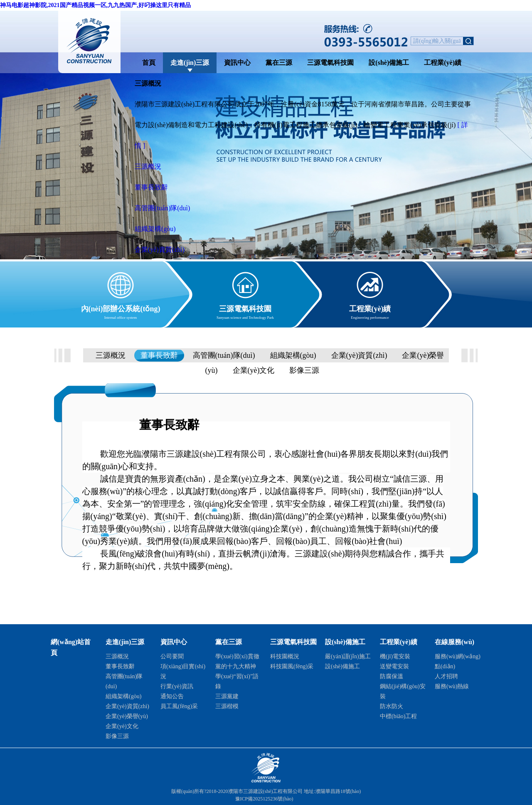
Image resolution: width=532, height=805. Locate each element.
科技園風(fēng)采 (292, 666)
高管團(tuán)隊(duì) (162, 208)
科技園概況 (285, 656)
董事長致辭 (151, 187)
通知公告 (172, 696)
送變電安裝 (394, 666)
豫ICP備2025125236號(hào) (264, 799)
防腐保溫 (392, 676)
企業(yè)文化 (254, 370)
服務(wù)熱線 (452, 686)
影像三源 (304, 370)
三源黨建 (227, 696)
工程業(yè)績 (443, 63)
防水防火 (392, 706)
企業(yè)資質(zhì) (160, 250)
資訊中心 (237, 63)
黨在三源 (279, 63)
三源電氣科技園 (330, 63)
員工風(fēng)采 (179, 706)
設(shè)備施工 (389, 63)
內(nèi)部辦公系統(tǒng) (121, 307)
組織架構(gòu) (155, 229)
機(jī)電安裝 (395, 656)
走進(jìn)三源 (190, 63)
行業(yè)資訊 (177, 686)
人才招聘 (446, 676)
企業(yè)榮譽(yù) (127, 716)
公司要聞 (172, 656)
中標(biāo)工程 (398, 716)
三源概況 (148, 166)
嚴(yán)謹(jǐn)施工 (348, 656)
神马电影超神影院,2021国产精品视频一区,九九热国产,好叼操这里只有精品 (95, 5)
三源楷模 (227, 706)
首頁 (149, 63)
